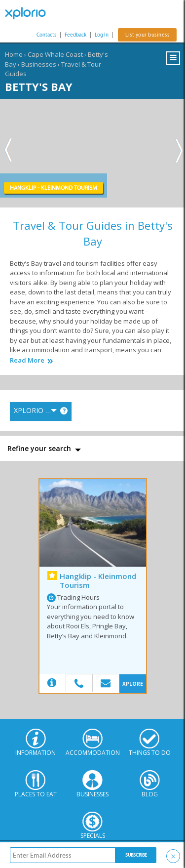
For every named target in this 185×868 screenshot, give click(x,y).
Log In (102, 35)
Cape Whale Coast (55, 54)
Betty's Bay (39, 86)
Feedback (75, 35)
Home (14, 54)
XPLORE (133, 684)
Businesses (39, 64)
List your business (147, 35)
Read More (27, 360)
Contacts (46, 35)
